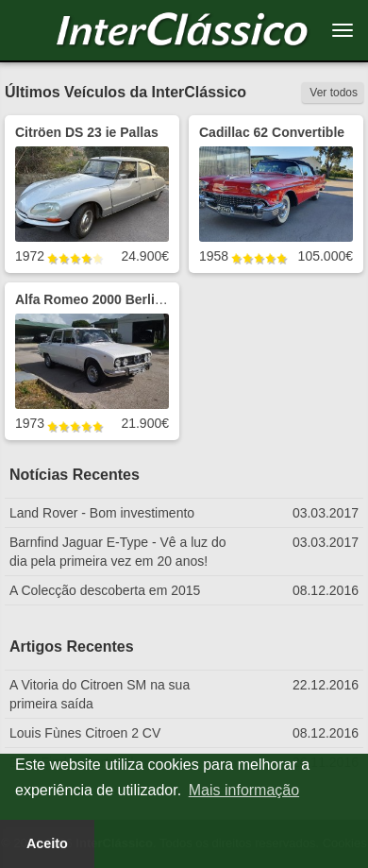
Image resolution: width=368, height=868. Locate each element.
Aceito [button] (47, 843)
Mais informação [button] (244, 790)
